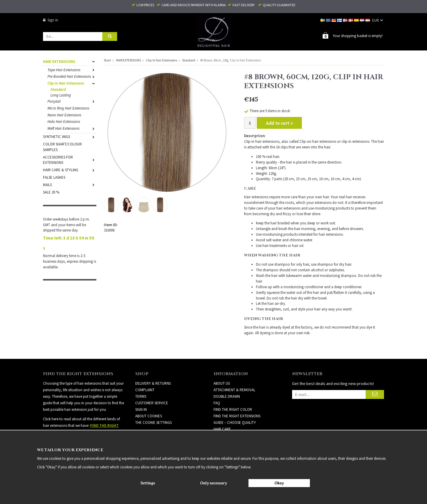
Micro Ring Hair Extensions (68, 108)
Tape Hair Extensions (72, 70)
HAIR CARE (222, 429)
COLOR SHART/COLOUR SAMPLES (62, 147)
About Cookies (149, 416)
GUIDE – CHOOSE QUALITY (235, 422)
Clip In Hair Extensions (72, 83)
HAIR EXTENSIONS (70, 61)
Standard (58, 89)
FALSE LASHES (54, 177)
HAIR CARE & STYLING (70, 170)
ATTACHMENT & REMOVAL (234, 390)
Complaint (145, 390)
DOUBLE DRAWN (227, 396)
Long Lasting (61, 95)
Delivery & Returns (153, 383)
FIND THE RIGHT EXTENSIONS (237, 416)
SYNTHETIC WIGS (70, 136)
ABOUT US (222, 383)
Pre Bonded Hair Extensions (72, 76)
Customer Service (152, 403)
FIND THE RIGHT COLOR (233, 409)
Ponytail (72, 101)
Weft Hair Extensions (72, 128)
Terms (141, 396)
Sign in (51, 20)
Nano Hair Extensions (64, 115)
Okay (279, 483)
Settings (148, 483)
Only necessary (213, 483)
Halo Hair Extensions (64, 121)
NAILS (70, 184)
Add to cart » (279, 123)
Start (107, 60)
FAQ (217, 403)
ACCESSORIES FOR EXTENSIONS (70, 160)
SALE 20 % (51, 192)
